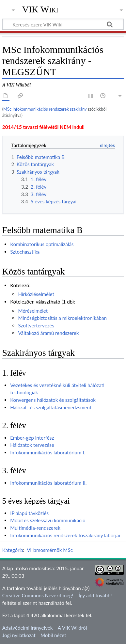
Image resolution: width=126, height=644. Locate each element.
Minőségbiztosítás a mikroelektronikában (62, 318)
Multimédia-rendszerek (35, 528)
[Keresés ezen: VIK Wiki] (63, 24)
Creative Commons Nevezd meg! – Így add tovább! (57, 595)
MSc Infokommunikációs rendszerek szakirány (45, 109)
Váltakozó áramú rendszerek (48, 333)
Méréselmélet (33, 311)
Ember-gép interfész (32, 438)
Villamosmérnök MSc (50, 550)
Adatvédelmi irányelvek (28, 628)
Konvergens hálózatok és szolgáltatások (53, 400)
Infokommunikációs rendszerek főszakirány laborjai (65, 535)
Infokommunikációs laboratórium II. (48, 483)
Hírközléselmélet (36, 294)
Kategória (13, 550)
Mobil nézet (53, 635)
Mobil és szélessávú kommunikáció (48, 520)
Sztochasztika (25, 252)
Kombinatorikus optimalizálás (42, 244)
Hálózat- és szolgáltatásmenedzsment (51, 407)
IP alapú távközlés (29, 513)
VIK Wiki (40, 9)
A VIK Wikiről (72, 628)
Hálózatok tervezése (32, 445)
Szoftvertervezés (36, 325)
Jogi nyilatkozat (19, 635)
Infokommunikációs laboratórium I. (48, 452)
